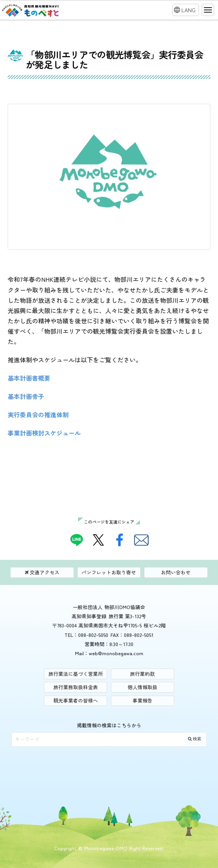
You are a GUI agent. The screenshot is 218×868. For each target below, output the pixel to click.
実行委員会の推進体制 (38, 415)
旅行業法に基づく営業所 (76, 674)
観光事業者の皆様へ (76, 700)
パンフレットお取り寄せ (109, 572)
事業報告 (143, 700)
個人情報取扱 (143, 687)
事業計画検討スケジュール (44, 433)
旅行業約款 (142, 674)
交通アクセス (42, 572)
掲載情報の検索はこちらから (109, 725)
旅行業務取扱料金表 (76, 687)
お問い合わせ (176, 572)
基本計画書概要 (29, 378)
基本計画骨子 (26, 396)
